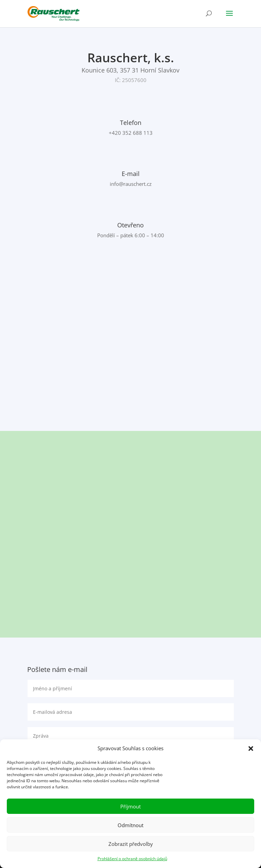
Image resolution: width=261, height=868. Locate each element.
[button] (251, 749)
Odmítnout (130, 825)
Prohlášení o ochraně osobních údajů (132, 859)
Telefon (131, 123)
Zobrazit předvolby (131, 844)
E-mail (131, 174)
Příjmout (130, 806)
